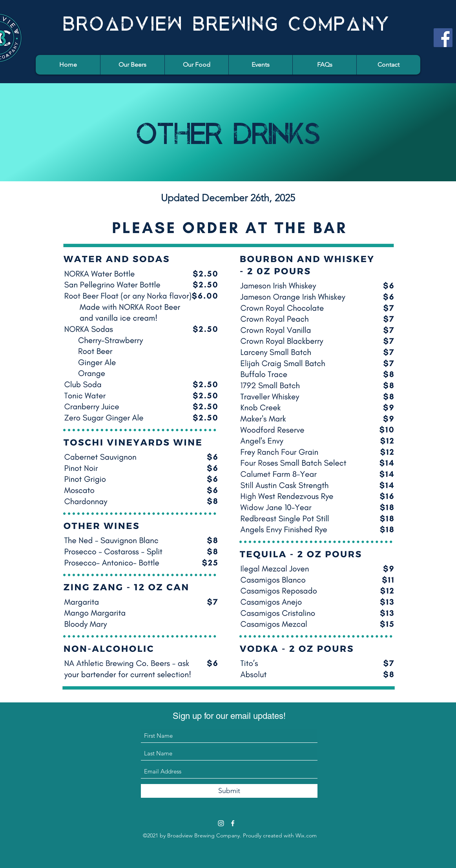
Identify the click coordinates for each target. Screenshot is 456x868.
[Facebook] (443, 38)
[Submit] (229, 791)
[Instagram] (221, 823)
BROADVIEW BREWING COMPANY (227, 21)
